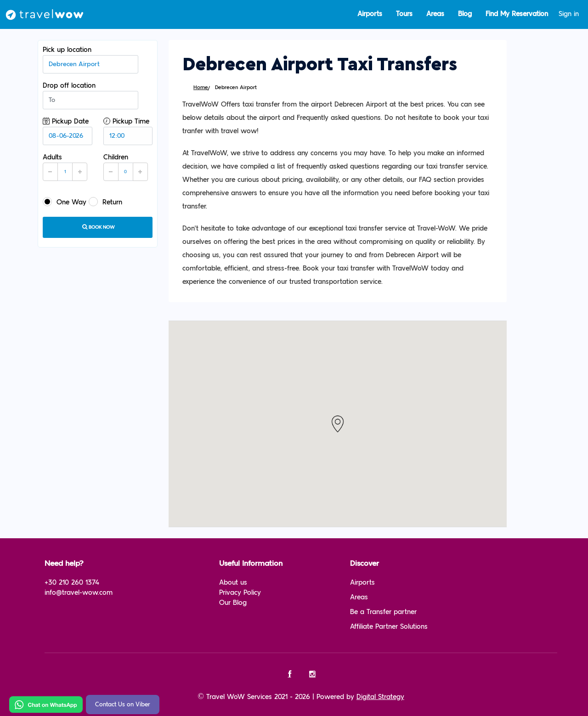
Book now (98, 227)
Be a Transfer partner (383, 612)
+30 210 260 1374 (72, 583)
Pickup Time (128, 131)
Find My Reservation (517, 14)
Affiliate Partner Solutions (389, 627)
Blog (465, 14)
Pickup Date (68, 131)
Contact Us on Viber (123, 705)
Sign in (569, 14)
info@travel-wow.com (79, 593)
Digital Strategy (380, 697)
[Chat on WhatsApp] (46, 704)
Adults (65, 167)
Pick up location (90, 60)
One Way (65, 202)
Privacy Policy (240, 593)
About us (233, 583)
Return (105, 202)
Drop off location (90, 96)
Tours (404, 14)
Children (126, 167)
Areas (435, 14)
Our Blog (233, 603)
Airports (370, 14)
